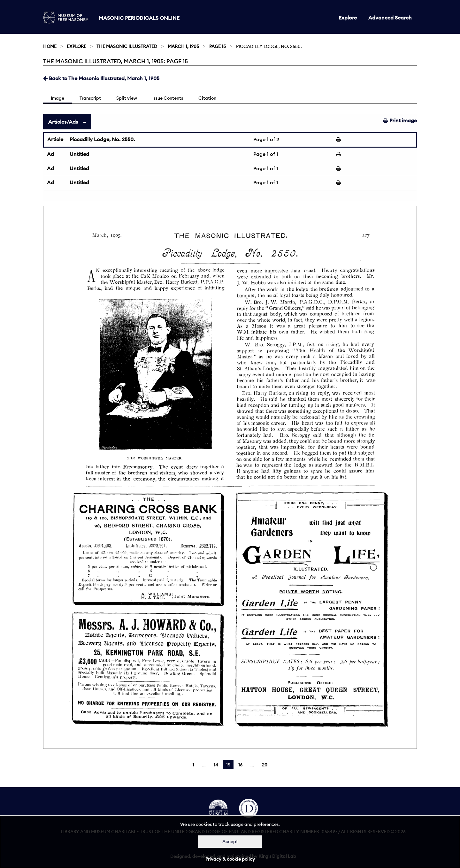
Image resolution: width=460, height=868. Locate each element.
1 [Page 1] (193, 765)
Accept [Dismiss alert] (230, 841)
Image (57, 98)
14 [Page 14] (216, 765)
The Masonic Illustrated (127, 46)
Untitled (79, 154)
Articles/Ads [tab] (63, 122)
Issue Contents (168, 98)
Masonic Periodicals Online (139, 18)
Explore (348, 18)
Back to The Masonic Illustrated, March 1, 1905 (101, 78)
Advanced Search (390, 18)
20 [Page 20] (265, 765)
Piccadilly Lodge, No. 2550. (102, 139)
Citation (207, 98)
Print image (400, 120)
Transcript (90, 98)
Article (55, 139)
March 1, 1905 (183, 46)
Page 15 (218, 46)
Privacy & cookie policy (230, 859)
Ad (50, 154)
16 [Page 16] (240, 765)
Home (50, 46)
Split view (127, 98)
